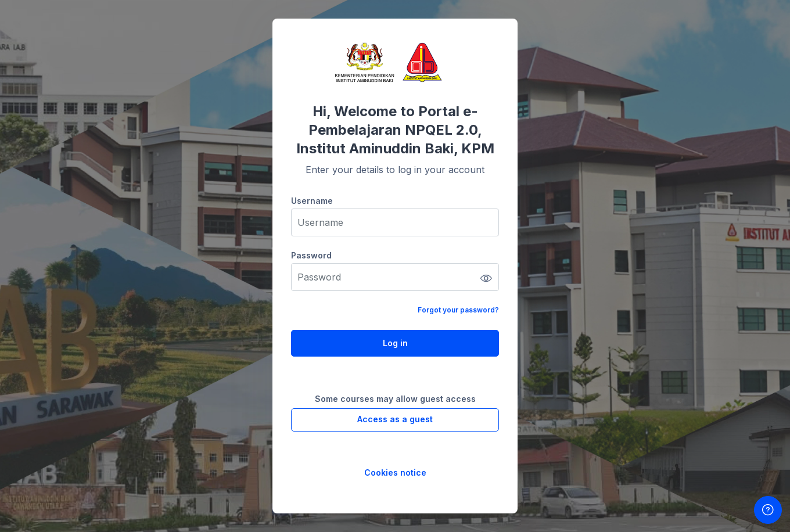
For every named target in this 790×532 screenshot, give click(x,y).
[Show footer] (768, 510)
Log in (395, 343)
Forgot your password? (458, 310)
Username (312, 201)
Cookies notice (395, 472)
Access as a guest (395, 419)
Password (311, 255)
